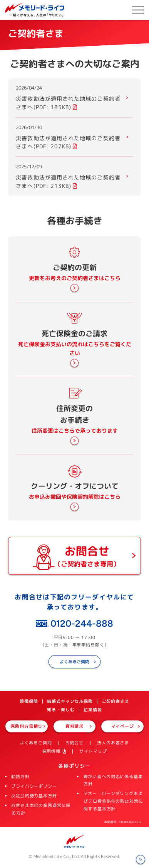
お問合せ (74, 743)
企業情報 (93, 710)
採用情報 (51, 751)
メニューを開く (138, 10)
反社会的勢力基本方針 (34, 796)
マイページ (123, 726)
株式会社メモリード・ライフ (34, 10)
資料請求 (74, 726)
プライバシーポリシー (34, 786)
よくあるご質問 (74, 662)
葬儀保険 (29, 701)
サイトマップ (93, 751)
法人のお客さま (113, 743)
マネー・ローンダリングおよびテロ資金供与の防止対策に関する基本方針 (113, 801)
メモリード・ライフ (74, 841)
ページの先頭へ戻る (141, 860)
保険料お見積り (26, 726)
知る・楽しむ (61, 710)
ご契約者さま (116, 701)
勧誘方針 (20, 777)
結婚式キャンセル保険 (70, 701)
